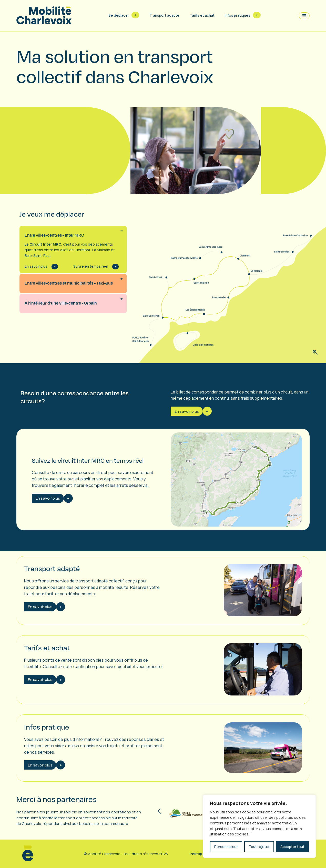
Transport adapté (164, 15)
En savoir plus (36, 266)
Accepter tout (292, 847)
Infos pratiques (238, 15)
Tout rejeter (259, 847)
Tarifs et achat (202, 15)
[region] (259, 826)
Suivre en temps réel (91, 266)
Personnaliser (226, 847)
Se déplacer (119, 15)
